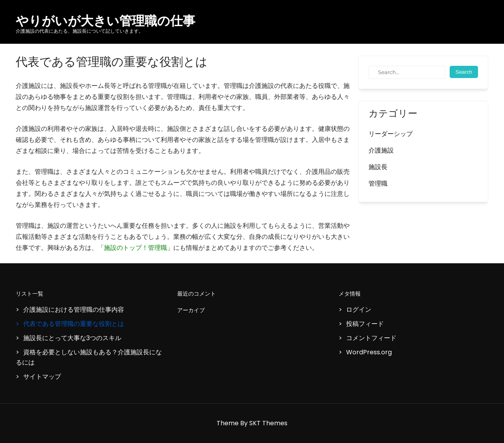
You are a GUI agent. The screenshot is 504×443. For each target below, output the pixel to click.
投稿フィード (365, 324)
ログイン (359, 310)
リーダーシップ (391, 134)
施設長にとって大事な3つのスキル (72, 338)
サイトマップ (42, 377)
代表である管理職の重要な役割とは (74, 324)
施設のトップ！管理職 (135, 248)
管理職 (378, 183)
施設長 (378, 167)
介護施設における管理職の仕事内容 (74, 310)
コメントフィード (371, 338)
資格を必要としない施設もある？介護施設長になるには (89, 357)
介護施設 (381, 150)
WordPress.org (369, 352)
